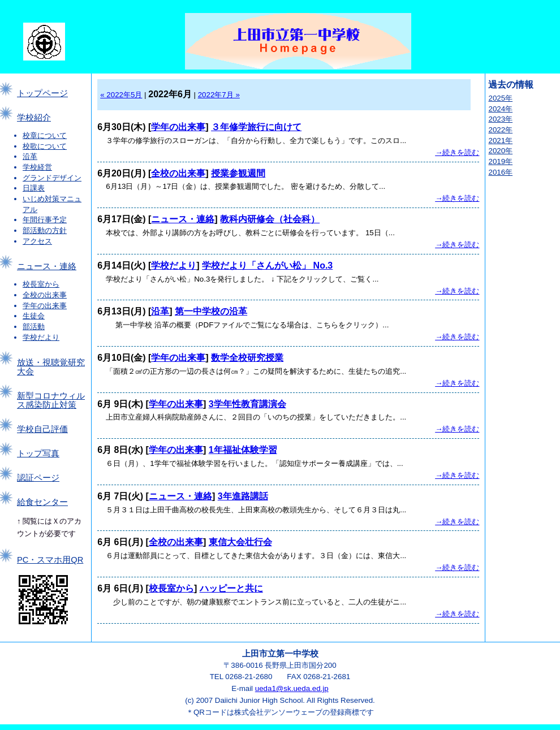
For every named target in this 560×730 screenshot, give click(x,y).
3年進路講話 (243, 496)
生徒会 (34, 316)
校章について (45, 135)
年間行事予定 (45, 220)
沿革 (30, 156)
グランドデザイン (52, 178)
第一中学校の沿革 (211, 311)
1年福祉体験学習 (243, 450)
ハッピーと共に (231, 588)
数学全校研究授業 (247, 358)
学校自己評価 (42, 429)
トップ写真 (38, 453)
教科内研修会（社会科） (270, 219)
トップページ (42, 93)
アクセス (37, 241)
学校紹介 (34, 118)
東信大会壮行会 (240, 542)
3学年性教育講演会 (247, 404)
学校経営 (37, 167)
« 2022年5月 (121, 95)
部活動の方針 (45, 230)
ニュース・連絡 (47, 266)
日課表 (34, 188)
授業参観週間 (238, 173)
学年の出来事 (45, 306)
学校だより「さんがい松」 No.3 (267, 265)
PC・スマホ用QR (50, 560)
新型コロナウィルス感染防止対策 (51, 400)
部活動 (34, 327)
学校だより (41, 337)
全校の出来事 (45, 295)
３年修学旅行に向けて (256, 127)
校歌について (45, 146)
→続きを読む (457, 152)
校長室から (41, 284)
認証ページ (38, 478)
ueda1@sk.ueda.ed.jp (292, 688)
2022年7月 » (219, 95)
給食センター (42, 502)
